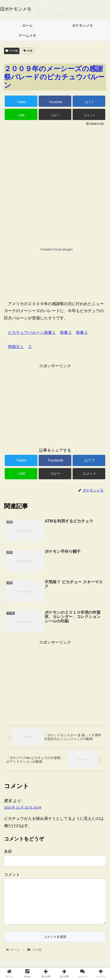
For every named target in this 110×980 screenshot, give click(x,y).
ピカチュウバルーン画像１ (32, 332)
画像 (28, 51)
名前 (8, 851)
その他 (12, 51)
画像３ (82, 332)
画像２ (66, 332)
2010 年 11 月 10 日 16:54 (23, 807)
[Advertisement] (55, 164)
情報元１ (16, 347)
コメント (12, 875)
